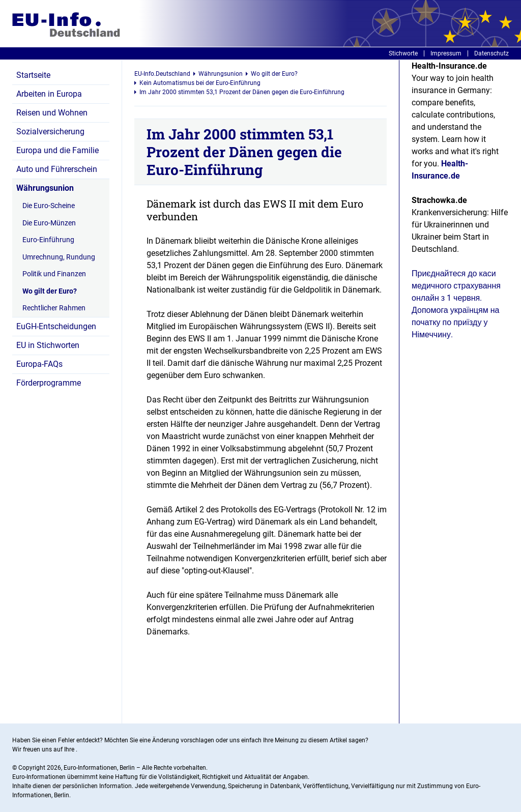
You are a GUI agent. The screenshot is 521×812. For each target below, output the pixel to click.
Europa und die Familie (57, 150)
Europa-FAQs (39, 364)
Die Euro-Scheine (49, 206)
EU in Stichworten (48, 345)
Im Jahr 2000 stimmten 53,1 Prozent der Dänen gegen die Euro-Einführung (242, 92)
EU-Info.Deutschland (162, 74)
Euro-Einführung (48, 240)
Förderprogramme (49, 383)
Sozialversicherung (50, 132)
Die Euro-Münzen (49, 223)
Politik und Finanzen (54, 274)
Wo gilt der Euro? (50, 291)
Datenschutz (491, 53)
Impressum (446, 53)
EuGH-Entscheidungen (56, 326)
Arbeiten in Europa (49, 94)
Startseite (33, 75)
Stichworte (403, 53)
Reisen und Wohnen (52, 113)
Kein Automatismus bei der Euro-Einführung (200, 83)
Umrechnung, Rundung (59, 257)
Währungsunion (45, 188)
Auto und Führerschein (57, 169)
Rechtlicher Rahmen (54, 308)
